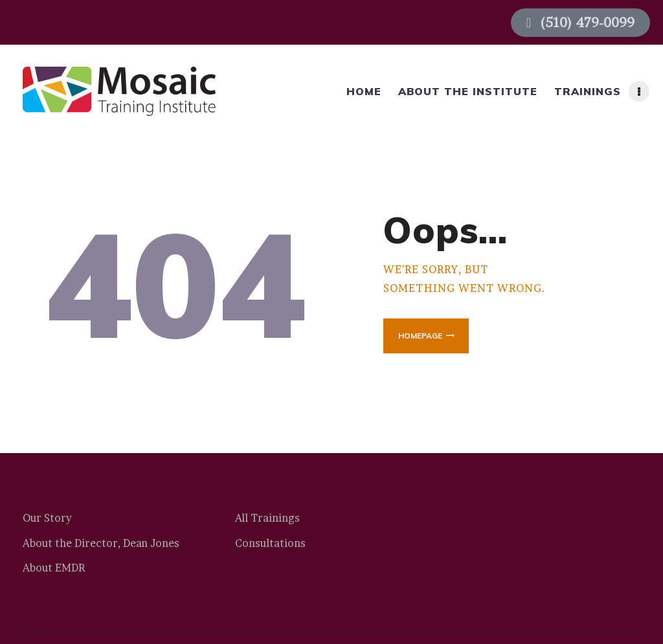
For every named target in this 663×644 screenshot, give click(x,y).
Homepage (420, 336)
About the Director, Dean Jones (101, 543)
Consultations (270, 543)
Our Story (47, 518)
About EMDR (54, 568)
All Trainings (267, 518)
